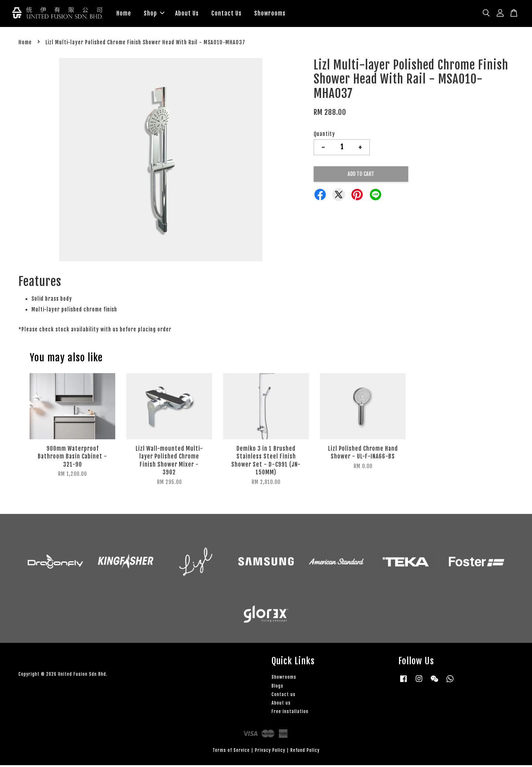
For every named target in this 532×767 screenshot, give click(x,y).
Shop (154, 14)
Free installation (290, 713)
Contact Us (226, 14)
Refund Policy (305, 752)
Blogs (277, 687)
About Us (187, 14)
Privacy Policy (270, 752)
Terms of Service (231, 752)
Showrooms (270, 14)
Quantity (324, 135)
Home (124, 14)
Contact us (284, 696)
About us (281, 704)
